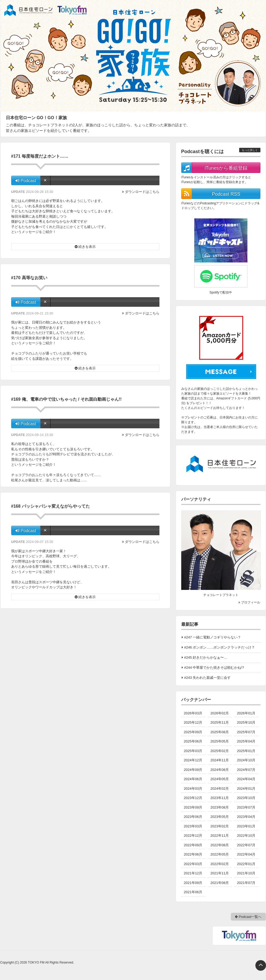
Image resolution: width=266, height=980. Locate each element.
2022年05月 (220, 854)
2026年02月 (220, 713)
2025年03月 (193, 751)
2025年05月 (220, 741)
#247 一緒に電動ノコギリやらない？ (213, 637)
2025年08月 (220, 732)
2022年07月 (246, 845)
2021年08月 (220, 883)
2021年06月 (193, 892)
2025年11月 (220, 722)
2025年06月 (193, 741)
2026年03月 (193, 713)
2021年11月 (220, 873)
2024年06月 (193, 779)
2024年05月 (220, 779)
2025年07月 (246, 732)
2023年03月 (193, 826)
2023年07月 (246, 807)
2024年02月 (220, 789)
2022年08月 (220, 845)
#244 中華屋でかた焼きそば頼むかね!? (214, 668)
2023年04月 (246, 817)
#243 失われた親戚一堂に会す (208, 678)
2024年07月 (246, 770)
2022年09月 (193, 845)
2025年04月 (246, 741)
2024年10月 (246, 760)
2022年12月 (193, 836)
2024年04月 (246, 779)
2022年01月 (246, 864)
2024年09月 (193, 770)
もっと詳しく (250, 150)
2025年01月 (246, 751)
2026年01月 (246, 713)
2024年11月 (220, 760)
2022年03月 (193, 864)
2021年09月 (193, 883)
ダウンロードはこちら (142, 192)
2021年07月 (246, 883)
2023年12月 (193, 798)
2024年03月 (193, 789)
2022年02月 (220, 864)
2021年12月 (193, 873)
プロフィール (249, 602)
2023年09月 (193, 807)
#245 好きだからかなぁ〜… (206, 657)
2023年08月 (220, 807)
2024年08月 (220, 770)
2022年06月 (193, 854)
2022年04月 (246, 854)
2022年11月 (220, 836)
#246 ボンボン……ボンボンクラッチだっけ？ (220, 647)
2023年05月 (220, 817)
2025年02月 (220, 751)
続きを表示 (85, 247)
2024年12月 (193, 760)
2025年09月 (193, 732)
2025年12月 (193, 722)
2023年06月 (193, 817)
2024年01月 (246, 789)
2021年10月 (246, 873)
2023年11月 (220, 798)
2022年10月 (246, 836)
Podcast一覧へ (248, 917)
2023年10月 (246, 798)
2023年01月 (246, 826)
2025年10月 (246, 722)
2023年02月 (220, 826)
